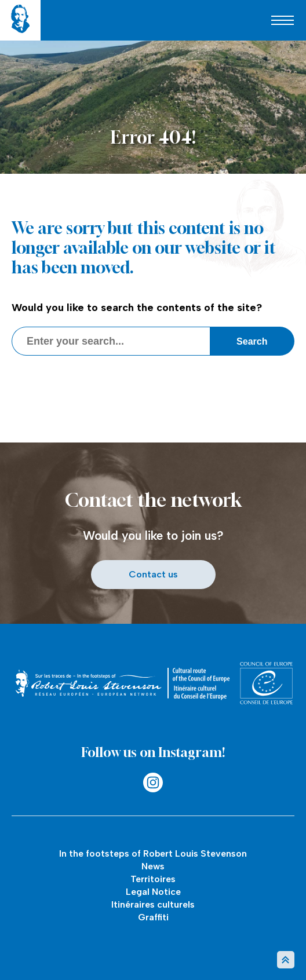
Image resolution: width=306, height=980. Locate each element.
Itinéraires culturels (153, 904)
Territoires (153, 879)
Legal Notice (153, 892)
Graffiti (153, 917)
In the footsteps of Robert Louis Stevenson (153, 853)
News (153, 866)
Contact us (153, 574)
